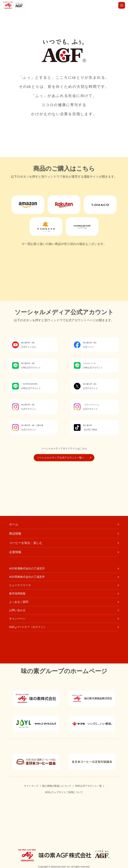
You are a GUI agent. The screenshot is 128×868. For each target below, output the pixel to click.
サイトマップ (31, 786)
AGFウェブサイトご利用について (64, 792)
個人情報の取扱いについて (57, 786)
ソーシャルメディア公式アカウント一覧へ (64, 458)
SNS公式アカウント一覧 (88, 786)
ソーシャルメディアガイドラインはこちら (64, 449)
